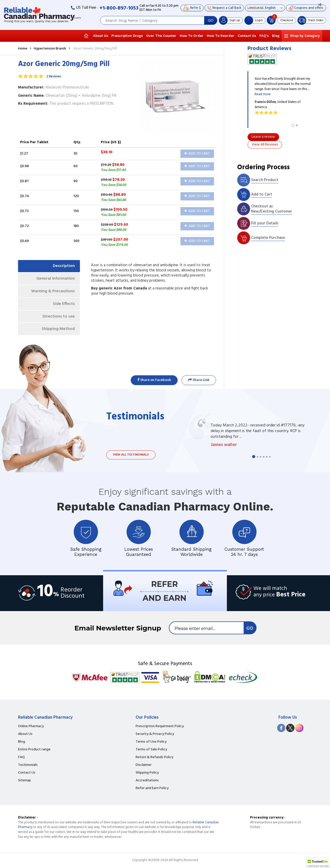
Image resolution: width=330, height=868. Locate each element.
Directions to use (59, 317)
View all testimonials (131, 455)
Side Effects (64, 304)
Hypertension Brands (50, 49)
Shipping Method (58, 329)
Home (23, 49)
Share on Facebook (154, 380)
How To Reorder (221, 36)
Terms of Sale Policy (151, 750)
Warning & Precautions (53, 291)
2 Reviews (54, 76)
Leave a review (263, 137)
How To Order (192, 36)
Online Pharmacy (31, 726)
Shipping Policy (147, 773)
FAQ (21, 757)
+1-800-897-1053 (119, 8)
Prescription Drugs (127, 36)
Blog (276, 36)
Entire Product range (34, 750)
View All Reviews (265, 145)
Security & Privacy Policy (155, 734)
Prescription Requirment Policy (160, 726)
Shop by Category (305, 36)
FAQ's (264, 36)
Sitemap (24, 781)
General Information (56, 279)
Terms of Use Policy (151, 742)
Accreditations (147, 781)
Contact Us (247, 36)
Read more (263, 94)
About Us (101, 36)
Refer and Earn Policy (152, 788)
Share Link (199, 380)
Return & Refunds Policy (154, 757)
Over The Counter (161, 36)
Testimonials (28, 765)
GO (211, 20)
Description (64, 266)
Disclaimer (144, 765)
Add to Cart (197, 154)
